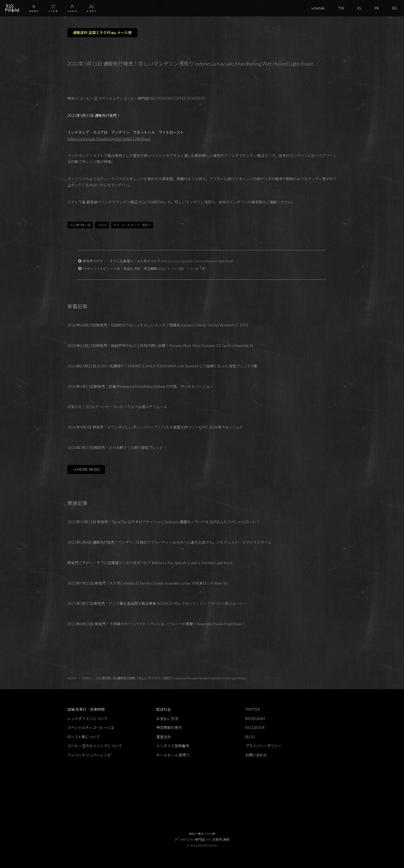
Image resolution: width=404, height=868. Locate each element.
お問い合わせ (256, 755)
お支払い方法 (167, 719)
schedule (318, 8)
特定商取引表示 (169, 728)
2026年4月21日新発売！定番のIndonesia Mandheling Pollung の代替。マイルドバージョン (140, 386)
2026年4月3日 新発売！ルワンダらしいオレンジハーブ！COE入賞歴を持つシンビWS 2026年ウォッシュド (155, 427)
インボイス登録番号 (173, 746)
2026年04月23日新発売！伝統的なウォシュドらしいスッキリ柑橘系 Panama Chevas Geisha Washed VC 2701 (158, 325)
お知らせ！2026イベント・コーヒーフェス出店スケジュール (117, 407)
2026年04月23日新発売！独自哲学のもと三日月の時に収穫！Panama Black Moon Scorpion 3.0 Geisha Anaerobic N (160, 346)
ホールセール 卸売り (173, 755)
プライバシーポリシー (263, 746)
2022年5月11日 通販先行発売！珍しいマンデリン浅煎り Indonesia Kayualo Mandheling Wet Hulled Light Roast (170, 678)
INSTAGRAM (255, 719)
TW (341, 8)
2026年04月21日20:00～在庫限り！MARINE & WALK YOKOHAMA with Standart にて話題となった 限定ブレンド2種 (162, 366)
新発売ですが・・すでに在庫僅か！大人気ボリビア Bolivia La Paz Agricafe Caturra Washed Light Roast (158, 261)
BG (395, 8)
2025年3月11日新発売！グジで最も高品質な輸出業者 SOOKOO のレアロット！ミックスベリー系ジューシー (157, 603)
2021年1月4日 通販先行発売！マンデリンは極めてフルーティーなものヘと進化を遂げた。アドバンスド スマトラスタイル (169, 542)
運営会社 (164, 737)
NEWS (102, 225)
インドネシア (131, 225)
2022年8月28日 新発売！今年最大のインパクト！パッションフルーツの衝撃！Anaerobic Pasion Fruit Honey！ (157, 624)
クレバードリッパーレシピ (89, 755)
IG (359, 8)
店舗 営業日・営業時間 (86, 709)
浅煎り (146, 225)
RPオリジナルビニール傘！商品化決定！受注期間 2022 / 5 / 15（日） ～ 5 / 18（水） (146, 268)
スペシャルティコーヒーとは (91, 728)
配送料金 (164, 709)
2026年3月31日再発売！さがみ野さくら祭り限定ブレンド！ (117, 448)
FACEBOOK (255, 728)
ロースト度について (84, 737)
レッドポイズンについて (87, 719)
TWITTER (253, 709)
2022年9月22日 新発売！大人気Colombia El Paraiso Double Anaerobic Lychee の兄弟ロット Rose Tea (148, 583)
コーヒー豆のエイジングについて (95, 746)
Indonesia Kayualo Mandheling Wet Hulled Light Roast (109, 139)
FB (377, 8)
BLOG (250, 737)
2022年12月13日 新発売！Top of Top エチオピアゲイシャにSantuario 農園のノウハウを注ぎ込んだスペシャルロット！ (164, 522)
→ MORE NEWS (86, 469)
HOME (72, 678)
